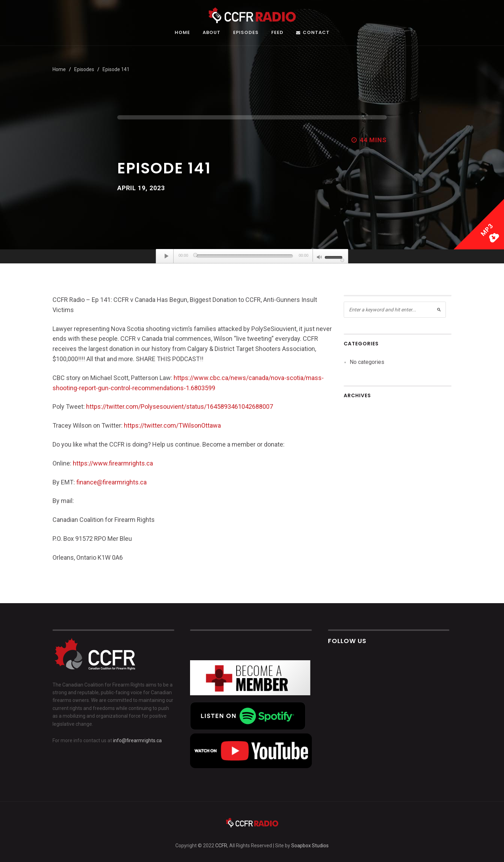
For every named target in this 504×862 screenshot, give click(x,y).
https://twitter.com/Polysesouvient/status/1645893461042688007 (180, 406)
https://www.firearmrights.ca (113, 463)
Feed (277, 33)
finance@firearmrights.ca (111, 482)
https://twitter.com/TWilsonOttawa (172, 425)
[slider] (245, 256)
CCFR (221, 846)
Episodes (246, 33)
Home (182, 33)
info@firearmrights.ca (137, 740)
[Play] (167, 256)
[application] (252, 256)
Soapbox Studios (310, 846)
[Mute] (320, 258)
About (212, 33)
